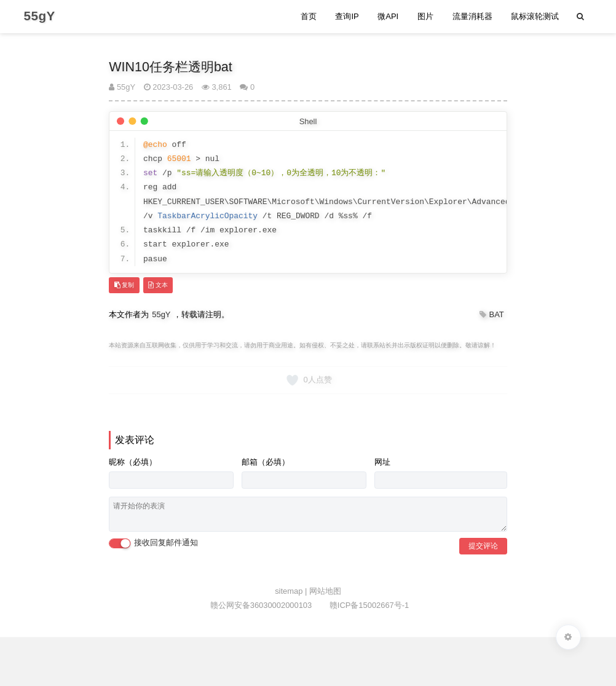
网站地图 (325, 591)
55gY (122, 87)
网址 (382, 462)
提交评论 (483, 546)
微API (388, 16)
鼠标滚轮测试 (535, 16)
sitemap (290, 591)
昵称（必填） (133, 462)
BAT (497, 314)
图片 (425, 16)
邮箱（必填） (266, 462)
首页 (309, 16)
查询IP (347, 16)
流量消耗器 (472, 16)
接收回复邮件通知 (153, 543)
